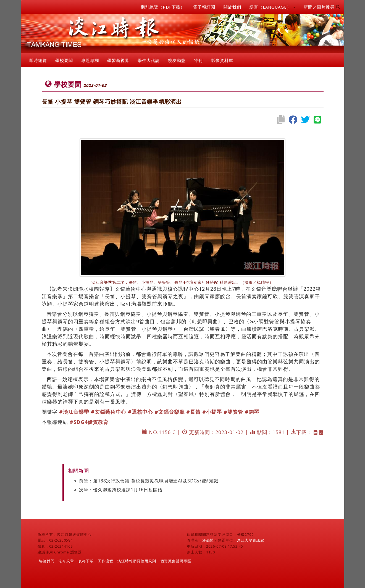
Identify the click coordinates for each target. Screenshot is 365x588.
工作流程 (106, 561)
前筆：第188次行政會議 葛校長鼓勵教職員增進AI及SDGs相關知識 (149, 481)
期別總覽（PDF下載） (163, 7)
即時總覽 (38, 60)
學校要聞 (64, 60)
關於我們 (232, 7)
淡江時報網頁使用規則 (137, 561)
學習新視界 (118, 60)
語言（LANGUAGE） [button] (272, 7)
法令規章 (66, 561)
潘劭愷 (208, 540)
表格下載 (86, 561)
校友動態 (177, 60)
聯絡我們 (47, 561)
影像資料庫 (222, 60)
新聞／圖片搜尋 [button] (322, 7)
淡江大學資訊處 (251, 540)
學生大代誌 (149, 60)
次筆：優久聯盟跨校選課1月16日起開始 (121, 490)
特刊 (198, 60)
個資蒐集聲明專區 (176, 561)
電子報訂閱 (204, 7)
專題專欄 (90, 60)
